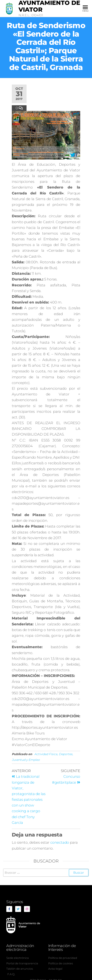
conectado (60, 842)
